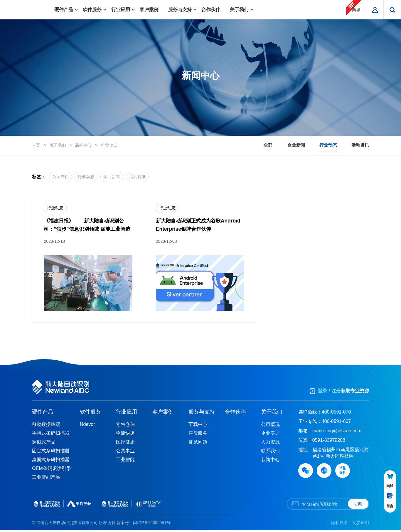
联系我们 (270, 453)
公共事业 (125, 453)
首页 (36, 145)
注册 (336, 393)
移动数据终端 (46, 426)
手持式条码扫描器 (51, 435)
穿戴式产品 (44, 444)
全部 (249, 145)
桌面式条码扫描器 (51, 462)
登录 (323, 393)
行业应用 (123, 10)
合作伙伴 (213, 10)
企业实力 (270, 435)
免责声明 (361, 524)
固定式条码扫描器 (51, 453)
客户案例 (151, 10)
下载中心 (198, 426)
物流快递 (125, 435)
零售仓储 (125, 426)
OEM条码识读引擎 (51, 470)
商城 (354, 8)
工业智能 (125, 462)
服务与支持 (182, 10)
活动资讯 (360, 145)
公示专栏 (63, 177)
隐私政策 (339, 524)
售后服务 (198, 435)
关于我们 (242, 10)
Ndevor (87, 426)
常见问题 (198, 444)
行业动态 (109, 145)
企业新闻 (283, 145)
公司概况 (270, 426)
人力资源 (270, 444)
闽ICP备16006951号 (152, 524)
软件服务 (95, 10)
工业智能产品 (46, 479)
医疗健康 (125, 444)
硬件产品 (66, 10)
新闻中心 (83, 145)
